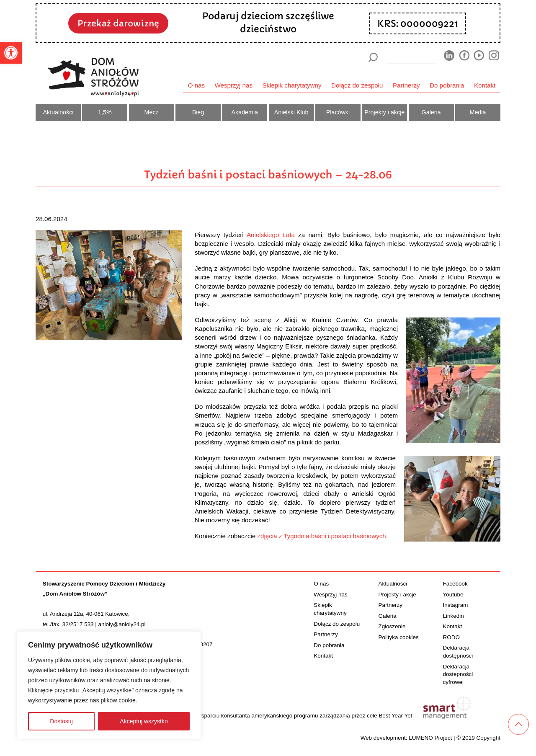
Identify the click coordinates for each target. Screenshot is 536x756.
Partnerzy (406, 85)
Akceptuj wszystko (144, 721)
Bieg (198, 112)
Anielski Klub (291, 112)
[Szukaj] (373, 57)
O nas (196, 85)
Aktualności (58, 112)
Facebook (455, 584)
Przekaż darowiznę (118, 23)
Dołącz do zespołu (357, 85)
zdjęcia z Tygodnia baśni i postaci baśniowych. (323, 536)
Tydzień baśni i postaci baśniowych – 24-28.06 (268, 175)
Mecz (152, 112)
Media (478, 112)
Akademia (245, 112)
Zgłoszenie (392, 626)
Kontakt (485, 85)
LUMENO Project (430, 738)
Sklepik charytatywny (292, 85)
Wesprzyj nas (234, 85)
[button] (11, 53)
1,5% (105, 112)
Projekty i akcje (384, 112)
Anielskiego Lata (271, 235)
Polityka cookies (398, 637)
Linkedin (454, 616)
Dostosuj (61, 721)
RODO (451, 637)
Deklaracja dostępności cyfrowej (458, 675)
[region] (109, 685)
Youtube (453, 595)
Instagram (456, 605)
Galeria (431, 112)
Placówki (338, 112)
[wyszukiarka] (411, 57)
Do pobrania (447, 85)
